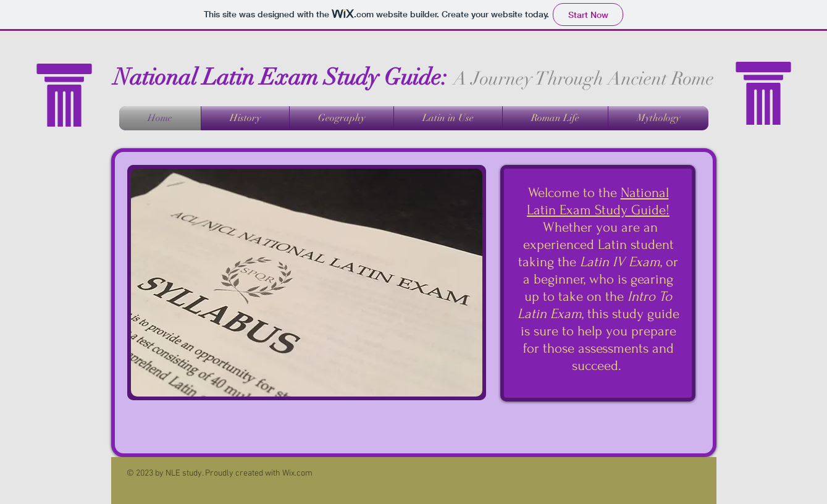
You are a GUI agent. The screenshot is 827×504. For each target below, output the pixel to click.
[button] (307, 283)
